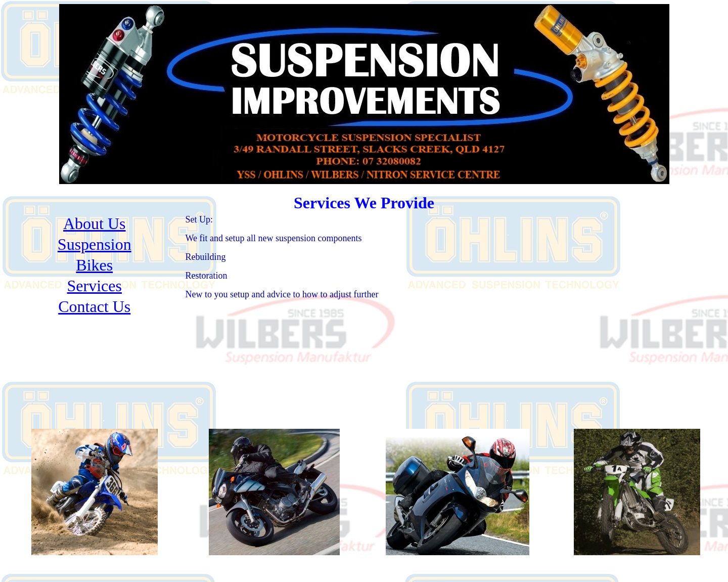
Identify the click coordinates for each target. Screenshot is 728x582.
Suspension (95, 244)
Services (95, 286)
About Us (95, 223)
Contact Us (94, 306)
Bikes (94, 265)
